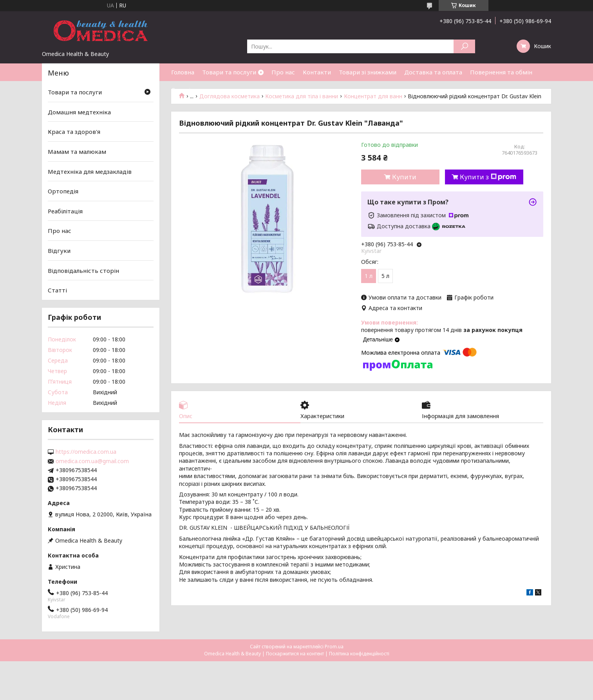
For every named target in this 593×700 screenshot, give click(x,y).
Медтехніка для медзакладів (90, 171)
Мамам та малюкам (77, 152)
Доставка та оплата (433, 72)
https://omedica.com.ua (86, 452)
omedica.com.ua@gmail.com (92, 461)
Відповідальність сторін (83, 271)
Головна (183, 72)
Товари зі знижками (368, 72)
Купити (404, 177)
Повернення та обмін (501, 72)
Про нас (283, 72)
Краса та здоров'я (74, 132)
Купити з (488, 177)
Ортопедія (63, 191)
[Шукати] (464, 46)
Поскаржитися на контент (295, 654)
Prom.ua (334, 647)
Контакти (317, 72)
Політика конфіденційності (359, 654)
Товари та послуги (229, 72)
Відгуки (59, 251)
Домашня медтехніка (79, 112)
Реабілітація (65, 211)
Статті (181, 90)
